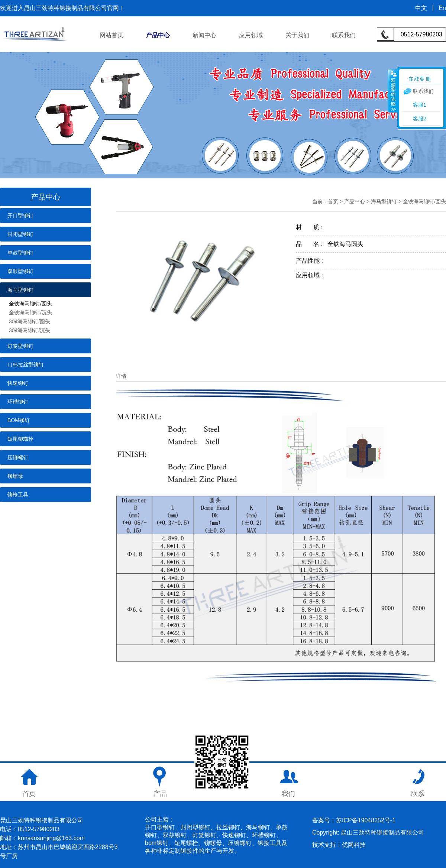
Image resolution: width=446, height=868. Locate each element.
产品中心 (158, 35)
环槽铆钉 (18, 402)
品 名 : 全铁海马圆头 (329, 244)
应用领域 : (312, 275)
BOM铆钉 (19, 420)
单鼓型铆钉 (20, 253)
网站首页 (111, 35)
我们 (288, 794)
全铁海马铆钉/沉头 (30, 312)
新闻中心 (204, 35)
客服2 (420, 119)
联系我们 (344, 35)
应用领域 (251, 35)
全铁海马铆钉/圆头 (30, 304)
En (442, 8)
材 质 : (312, 227)
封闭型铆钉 (20, 234)
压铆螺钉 (18, 457)
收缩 (393, 91)
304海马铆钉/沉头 (30, 330)
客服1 (420, 105)
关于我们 (297, 35)
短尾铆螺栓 (20, 439)
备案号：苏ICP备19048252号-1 (354, 820)
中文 (421, 8)
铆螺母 (15, 476)
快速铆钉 (18, 383)
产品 (160, 794)
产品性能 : (312, 261)
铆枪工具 (18, 495)
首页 (333, 201)
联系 (418, 794)
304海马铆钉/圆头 (30, 321)
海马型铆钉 (20, 290)
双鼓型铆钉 (20, 271)
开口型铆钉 (20, 216)
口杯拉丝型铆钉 (26, 365)
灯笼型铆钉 (20, 346)
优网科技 (354, 845)
